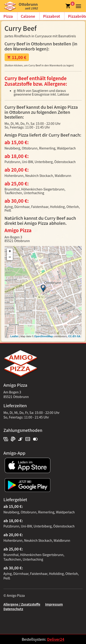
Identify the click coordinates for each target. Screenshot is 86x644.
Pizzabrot (52, 16)
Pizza (8, 16)
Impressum (54, 604)
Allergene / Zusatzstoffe (22, 604)
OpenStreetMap (43, 336)
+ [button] (10, 251)
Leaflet (14, 336)
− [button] (10, 257)
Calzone (28, 16)
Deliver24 (56, 639)
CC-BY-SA (74, 336)
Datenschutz (13, 609)
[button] (77, 6)
